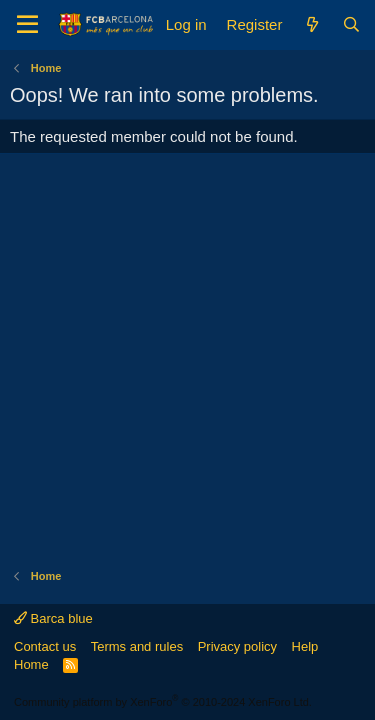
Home (31, 664)
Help (305, 646)
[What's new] (311, 24)
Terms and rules (137, 646)
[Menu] (27, 25)
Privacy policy (237, 646)
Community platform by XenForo (163, 702)
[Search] (351, 24)
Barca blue (53, 618)
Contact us (45, 646)
